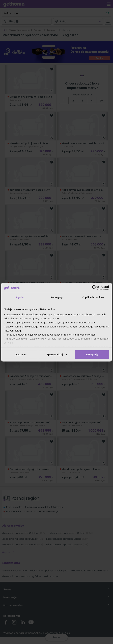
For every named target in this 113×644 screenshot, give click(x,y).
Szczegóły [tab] (56, 297)
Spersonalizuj (57, 354)
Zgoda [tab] (20, 297)
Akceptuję (92, 354)
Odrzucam (21, 354)
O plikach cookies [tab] (93, 297)
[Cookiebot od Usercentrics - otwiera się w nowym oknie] (94, 288)
